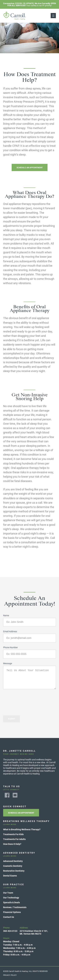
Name (6, 615)
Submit (11, 719)
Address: (34, 931)
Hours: (19, 946)
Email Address (10, 631)
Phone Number (10, 647)
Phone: (10, 929)
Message (8, 663)
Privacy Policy (10, 975)
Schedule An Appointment (30, 167)
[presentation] (27, 699)
